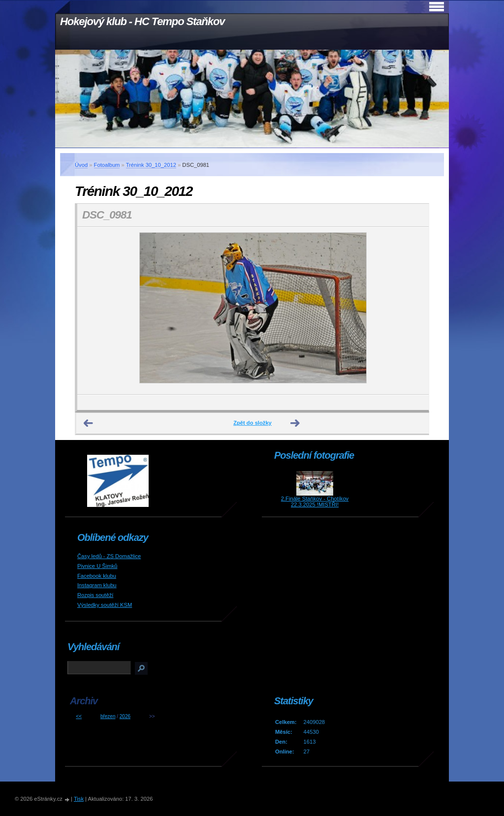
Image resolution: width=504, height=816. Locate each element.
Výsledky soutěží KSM (105, 605)
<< (79, 716)
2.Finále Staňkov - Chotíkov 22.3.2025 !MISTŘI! (315, 502)
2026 (125, 716)
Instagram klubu (97, 585)
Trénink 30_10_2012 (151, 165)
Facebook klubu (97, 576)
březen (108, 716)
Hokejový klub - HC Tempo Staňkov (142, 21)
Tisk (79, 799)
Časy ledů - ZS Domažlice (109, 556)
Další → (295, 423)
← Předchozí (89, 423)
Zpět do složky (252, 423)
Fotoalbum (107, 165)
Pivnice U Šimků (97, 566)
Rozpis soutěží (95, 595)
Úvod (81, 165)
